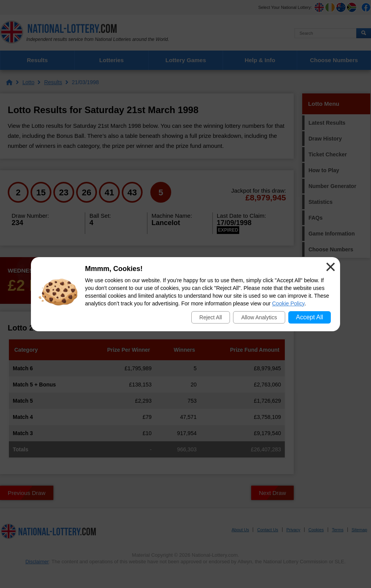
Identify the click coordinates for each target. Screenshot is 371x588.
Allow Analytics (259, 317)
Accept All (310, 317)
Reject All (211, 317)
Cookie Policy (288, 303)
